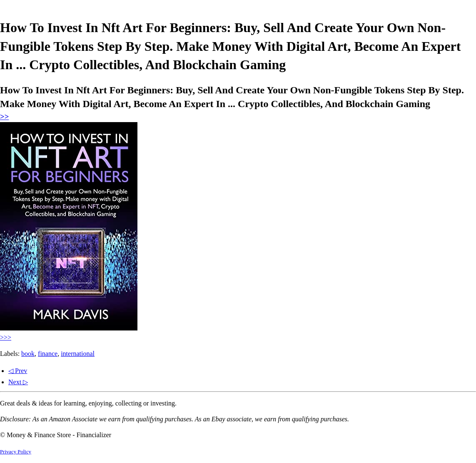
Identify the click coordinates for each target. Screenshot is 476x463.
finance (48, 354)
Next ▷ (18, 382)
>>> (6, 337)
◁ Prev (18, 371)
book (28, 354)
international (78, 354)
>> (4, 116)
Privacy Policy (16, 452)
